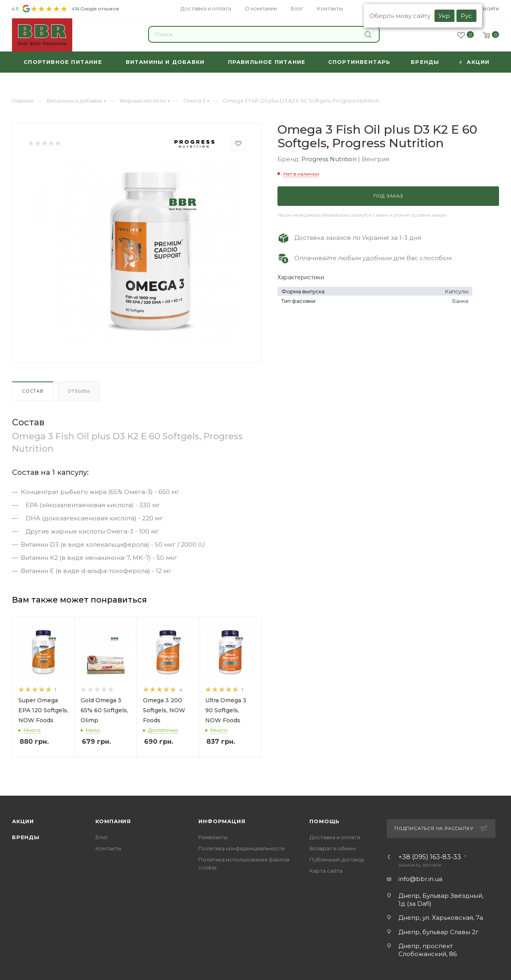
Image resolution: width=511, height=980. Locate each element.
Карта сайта (326, 871)
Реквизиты (213, 837)
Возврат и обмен (333, 848)
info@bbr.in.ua (420, 879)
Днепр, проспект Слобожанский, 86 (428, 950)
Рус (466, 16)
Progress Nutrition (330, 159)
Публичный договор (337, 859)
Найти (368, 35)
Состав (33, 391)
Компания (113, 821)
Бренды (26, 837)
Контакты (108, 848)
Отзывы (79, 391)
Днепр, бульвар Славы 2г (439, 932)
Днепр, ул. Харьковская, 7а (441, 918)
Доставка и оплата (335, 837)
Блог (102, 837)
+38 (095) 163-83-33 (430, 857)
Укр (444, 16)
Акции (23, 821)
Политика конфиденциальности (242, 848)
